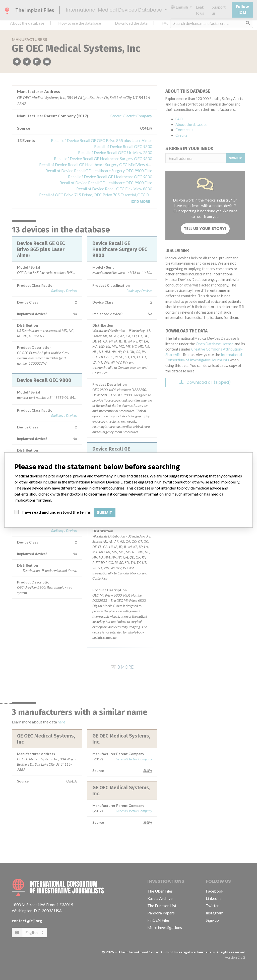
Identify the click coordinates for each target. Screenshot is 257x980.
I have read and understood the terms (56, 512)
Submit (105, 512)
